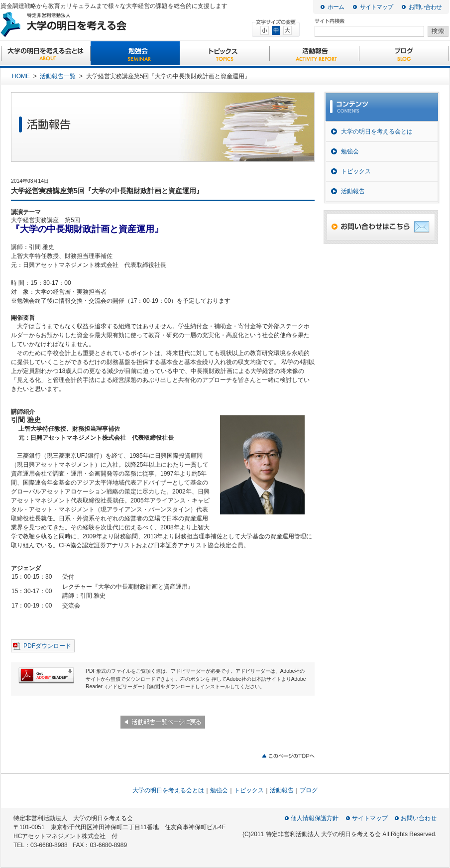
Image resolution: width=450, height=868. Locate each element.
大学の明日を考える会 (101, 24)
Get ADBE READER (46, 676)
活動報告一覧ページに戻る (163, 722)
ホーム (336, 7)
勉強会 (135, 54)
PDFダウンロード (47, 646)
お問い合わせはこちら (381, 227)
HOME (21, 76)
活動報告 (314, 54)
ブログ (404, 54)
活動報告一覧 (58, 76)
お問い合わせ (425, 7)
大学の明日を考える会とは (46, 54)
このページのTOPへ (288, 756)
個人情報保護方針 (315, 818)
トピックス (225, 54)
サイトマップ (376, 7)
